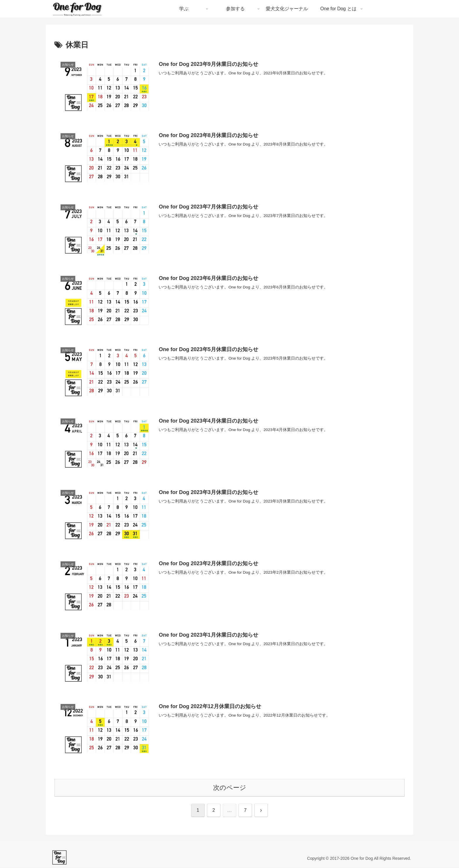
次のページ (230, 788)
